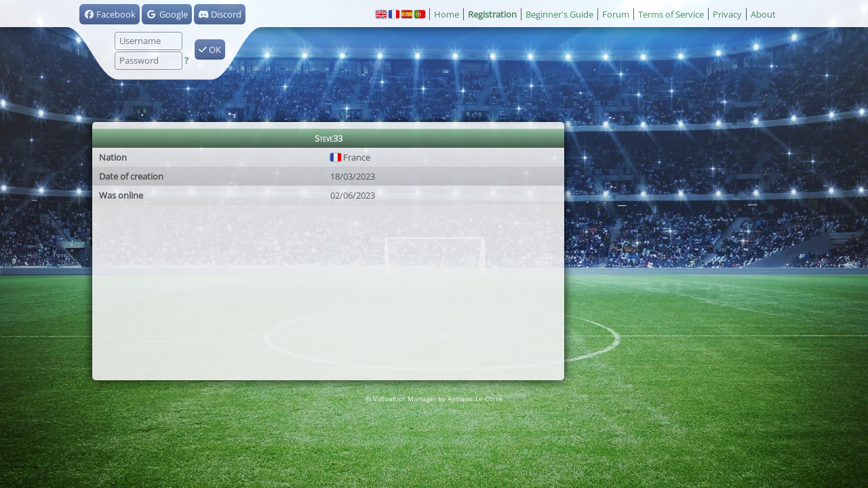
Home (447, 14)
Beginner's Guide (559, 14)
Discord (220, 14)
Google (166, 14)
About (763, 14)
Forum (616, 14)
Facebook (110, 14)
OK (210, 49)
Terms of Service (671, 14)
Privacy (727, 14)
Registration (492, 14)
